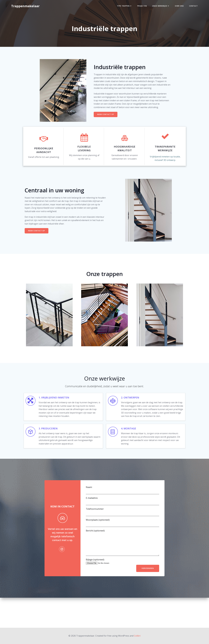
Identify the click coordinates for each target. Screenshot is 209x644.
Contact (190, 7)
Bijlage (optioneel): (122, 592)
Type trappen (121, 7)
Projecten (138, 7)
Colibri (137, 636)
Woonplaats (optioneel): (122, 549)
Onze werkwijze (157, 7)
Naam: (122, 516)
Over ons (175, 7)
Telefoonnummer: (122, 538)
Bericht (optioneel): (122, 571)
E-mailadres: (122, 527)
